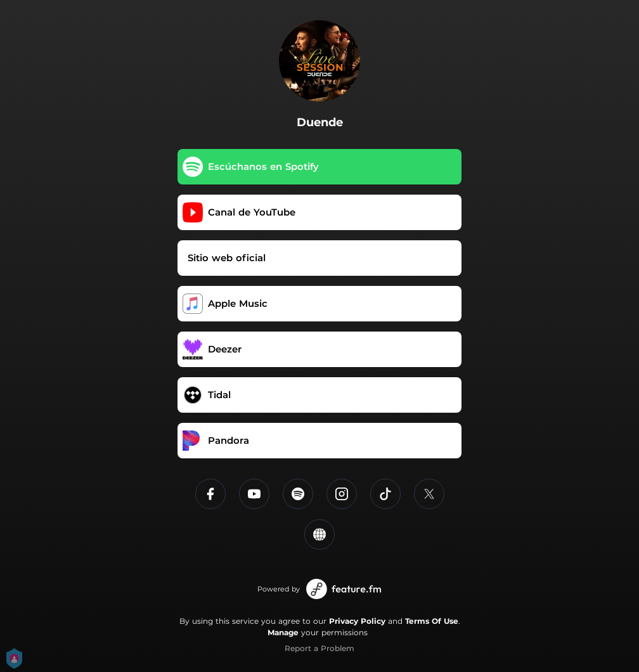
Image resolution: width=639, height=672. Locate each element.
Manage (283, 632)
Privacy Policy (357, 621)
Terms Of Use (432, 621)
